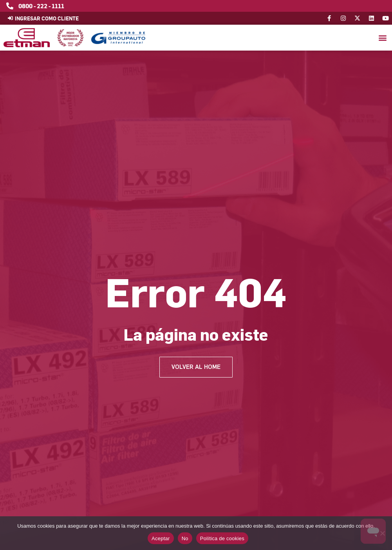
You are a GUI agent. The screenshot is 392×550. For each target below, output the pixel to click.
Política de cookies (222, 538)
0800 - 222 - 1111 (41, 6)
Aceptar (161, 538)
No (185, 538)
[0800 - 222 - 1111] (10, 6)
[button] (382, 38)
